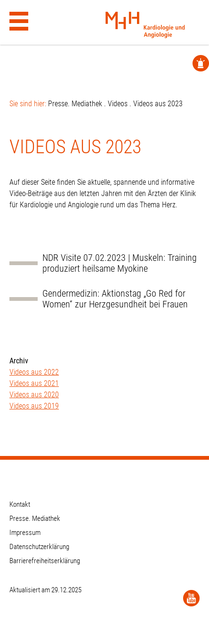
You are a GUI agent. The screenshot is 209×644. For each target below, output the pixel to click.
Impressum (25, 533)
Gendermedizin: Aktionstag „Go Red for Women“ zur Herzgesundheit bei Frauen (115, 299)
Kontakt (20, 504)
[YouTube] (191, 598)
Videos (118, 104)
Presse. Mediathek (75, 104)
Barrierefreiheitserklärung (45, 561)
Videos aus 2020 (34, 395)
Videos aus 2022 (34, 372)
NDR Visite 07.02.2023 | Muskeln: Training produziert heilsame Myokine (120, 263)
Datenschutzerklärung (39, 547)
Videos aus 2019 (34, 406)
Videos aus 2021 (34, 383)
